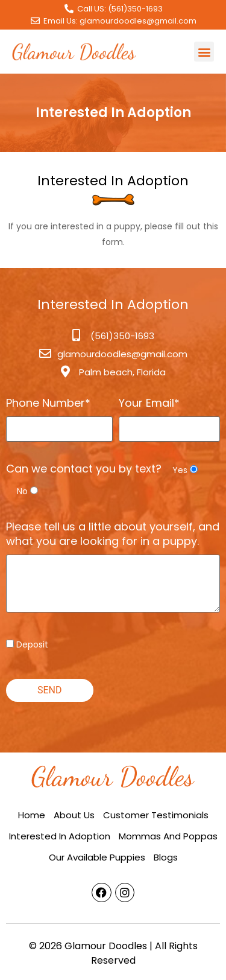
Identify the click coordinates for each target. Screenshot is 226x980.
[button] (204, 52)
